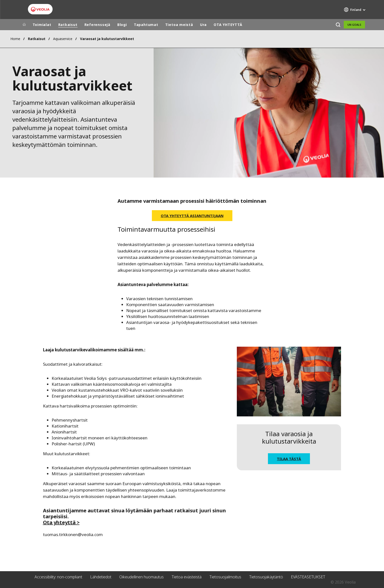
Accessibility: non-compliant (58, 577)
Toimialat (42, 25)
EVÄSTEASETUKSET (308, 577)
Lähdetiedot (101, 577)
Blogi (122, 25)
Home (15, 39)
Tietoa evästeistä (187, 577)
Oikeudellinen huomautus (141, 577)
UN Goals (354, 25)
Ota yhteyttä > (61, 522)
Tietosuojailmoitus (225, 577)
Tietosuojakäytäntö (266, 577)
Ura (203, 25)
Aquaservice (63, 39)
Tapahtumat (146, 25)
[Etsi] (338, 25)
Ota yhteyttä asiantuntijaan (192, 216)
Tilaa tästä (289, 459)
